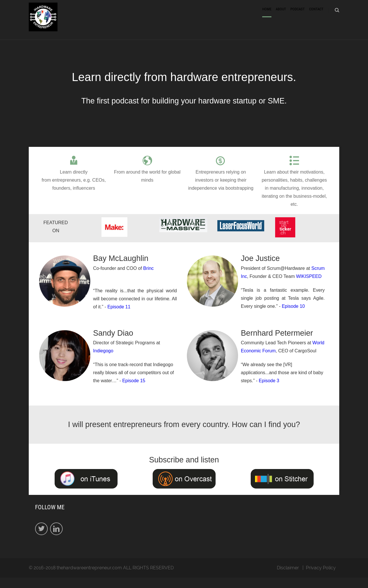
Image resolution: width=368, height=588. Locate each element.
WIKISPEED (309, 286)
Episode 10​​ (293, 316)
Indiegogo (103, 361)
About (281, 15)
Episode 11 (119, 317)
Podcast (298, 15)
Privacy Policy (321, 578)
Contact (316, 15)
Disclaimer (288, 578)
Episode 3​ (269, 391)
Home (267, 15)
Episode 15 (134, 391)
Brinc (148, 278)
